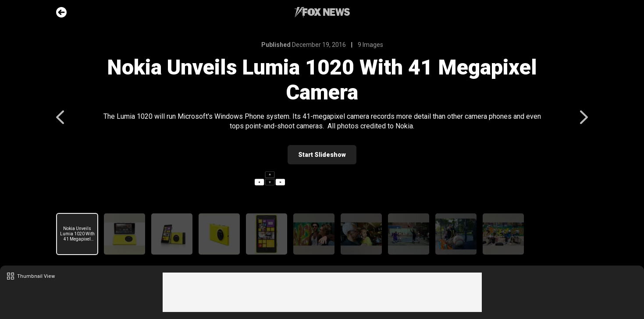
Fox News (322, 12)
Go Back (61, 12)
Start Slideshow (322, 155)
